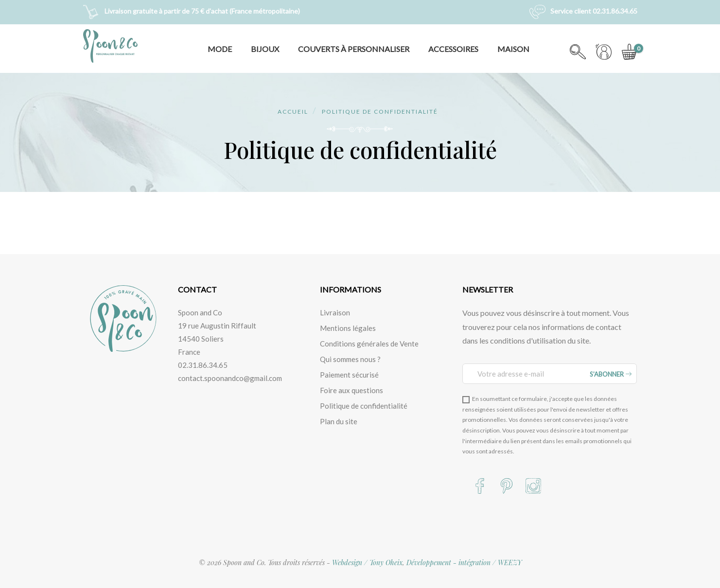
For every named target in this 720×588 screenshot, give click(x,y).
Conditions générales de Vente (369, 344)
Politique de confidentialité (364, 406)
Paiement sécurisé (349, 375)
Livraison (335, 312)
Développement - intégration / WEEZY (464, 562)
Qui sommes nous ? (350, 359)
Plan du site (339, 421)
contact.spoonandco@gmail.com (230, 378)
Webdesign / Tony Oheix (367, 562)
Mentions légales (348, 328)
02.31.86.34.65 (203, 365)
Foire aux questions (351, 390)
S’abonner (611, 374)
